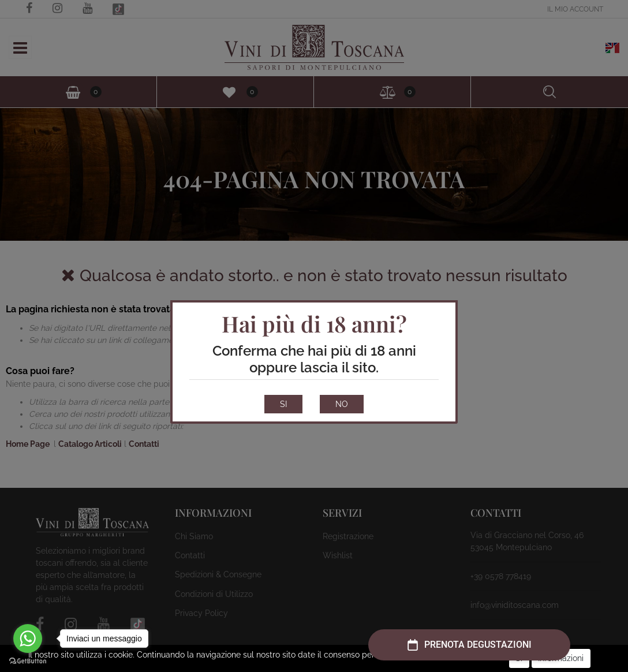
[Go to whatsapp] (28, 639)
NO (342, 404)
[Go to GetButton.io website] (28, 660)
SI (283, 404)
